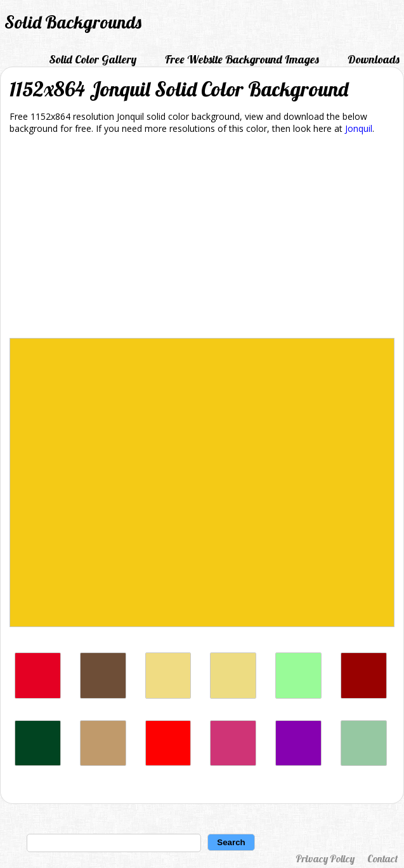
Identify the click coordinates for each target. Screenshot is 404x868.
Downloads (374, 59)
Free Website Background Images (242, 59)
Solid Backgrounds (73, 22)
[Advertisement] (202, 238)
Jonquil (359, 128)
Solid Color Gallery (93, 59)
